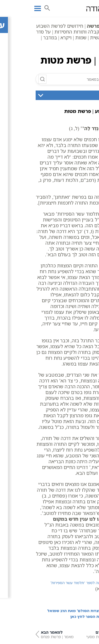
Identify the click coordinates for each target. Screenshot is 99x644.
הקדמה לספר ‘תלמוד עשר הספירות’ (49, 583)
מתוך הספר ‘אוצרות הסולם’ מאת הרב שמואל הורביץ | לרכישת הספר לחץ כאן (55, 614)
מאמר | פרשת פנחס (24, 634)
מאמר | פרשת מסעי (75, 634)
